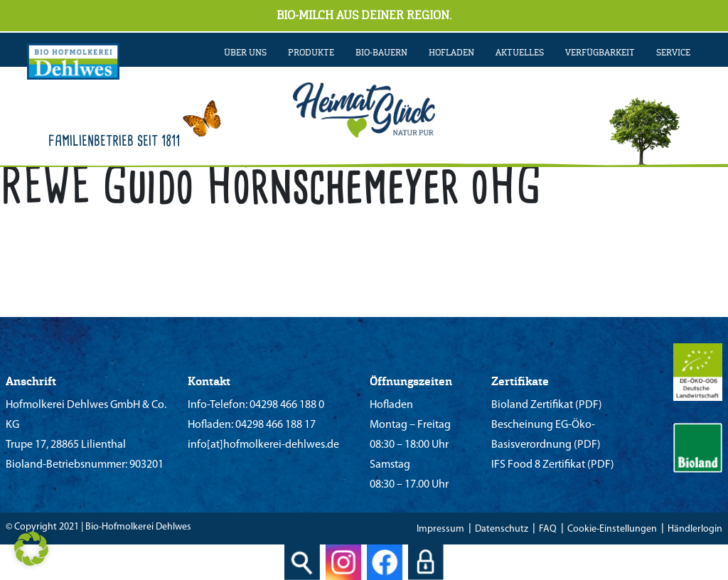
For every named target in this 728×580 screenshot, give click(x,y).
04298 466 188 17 (274, 425)
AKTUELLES (520, 53)
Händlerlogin (695, 529)
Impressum (440, 529)
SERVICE (673, 53)
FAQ (548, 529)
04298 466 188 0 (286, 405)
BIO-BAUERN (381, 53)
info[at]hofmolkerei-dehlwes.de (263, 445)
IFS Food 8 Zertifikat (538, 465)
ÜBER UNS (245, 53)
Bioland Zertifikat (532, 405)
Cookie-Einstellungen (612, 529)
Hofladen (451, 53)
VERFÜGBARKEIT (600, 53)
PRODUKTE (311, 53)
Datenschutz (502, 529)
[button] (31, 549)
